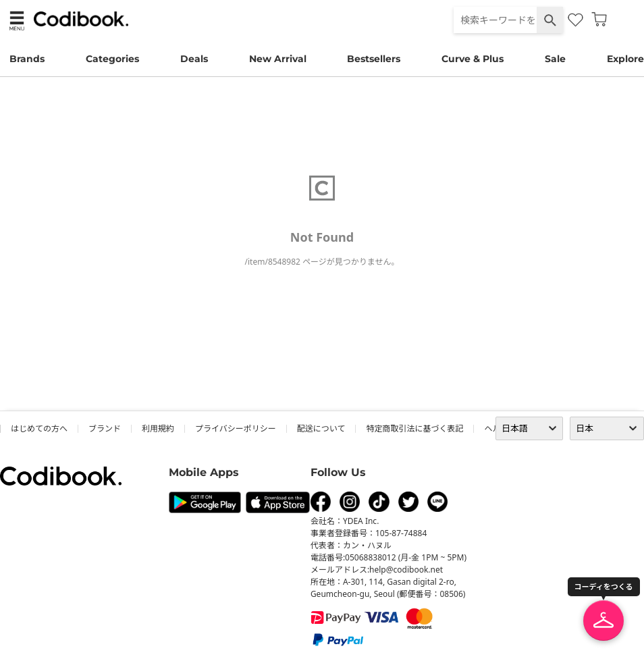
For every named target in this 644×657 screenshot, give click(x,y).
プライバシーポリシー (236, 428)
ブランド (105, 428)
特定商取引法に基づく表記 (414, 428)
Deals (194, 59)
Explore (625, 59)
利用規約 (158, 428)
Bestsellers (374, 59)
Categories (112, 59)
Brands (27, 59)
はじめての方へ (39, 428)
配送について (321, 428)
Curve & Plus (473, 59)
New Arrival (278, 59)
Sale (555, 59)
